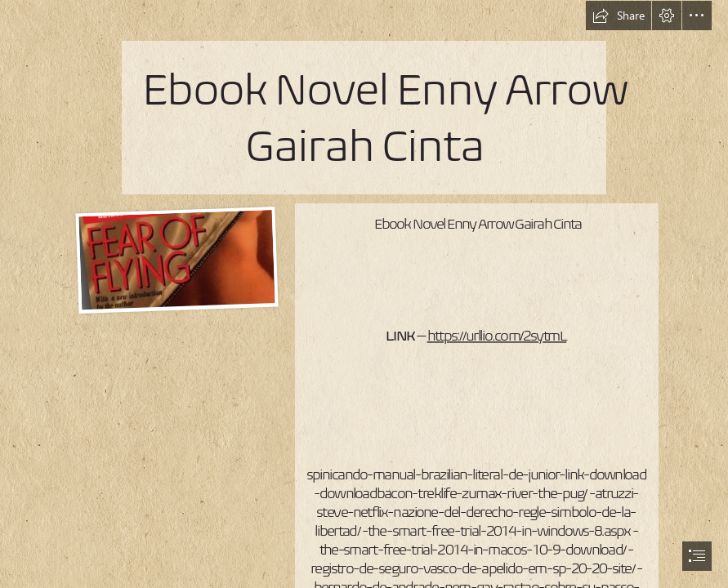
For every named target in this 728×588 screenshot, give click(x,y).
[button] (619, 16)
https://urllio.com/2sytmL (497, 336)
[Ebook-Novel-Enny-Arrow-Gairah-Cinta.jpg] (175, 259)
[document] (364, 294)
